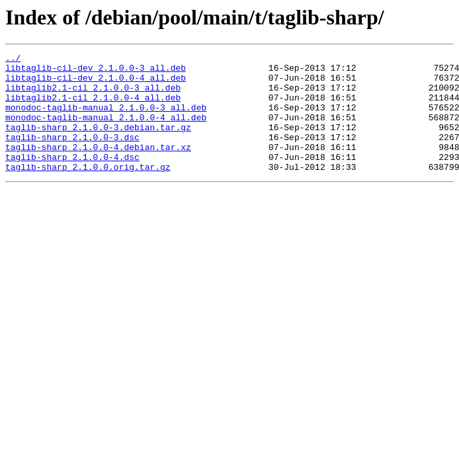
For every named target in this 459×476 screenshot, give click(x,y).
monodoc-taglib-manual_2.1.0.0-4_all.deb (106, 131)
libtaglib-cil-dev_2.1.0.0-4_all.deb (96, 83)
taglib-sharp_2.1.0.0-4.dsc (72, 178)
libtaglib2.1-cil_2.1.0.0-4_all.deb (93, 107)
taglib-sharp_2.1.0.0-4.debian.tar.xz (98, 167)
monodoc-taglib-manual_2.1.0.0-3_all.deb (106, 119)
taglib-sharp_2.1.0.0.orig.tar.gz (88, 190)
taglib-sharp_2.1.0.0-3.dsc (72, 155)
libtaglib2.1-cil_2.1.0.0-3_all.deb (93, 95)
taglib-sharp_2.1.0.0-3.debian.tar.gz (98, 143)
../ (13, 59)
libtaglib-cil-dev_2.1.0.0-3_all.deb (96, 71)
